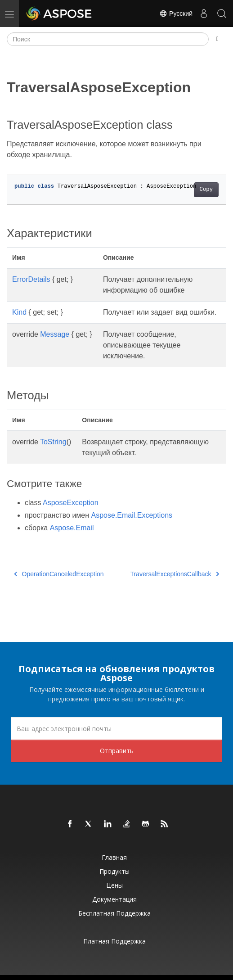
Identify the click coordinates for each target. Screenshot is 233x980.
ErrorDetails (31, 279)
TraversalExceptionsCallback (175, 574)
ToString (53, 442)
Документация (114, 899)
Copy (206, 190)
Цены (114, 885)
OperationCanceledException (59, 574)
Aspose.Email (72, 528)
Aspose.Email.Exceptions (132, 515)
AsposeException (71, 503)
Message (55, 334)
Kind (19, 312)
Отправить (117, 751)
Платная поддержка (114, 941)
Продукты (114, 871)
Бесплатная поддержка (114, 913)
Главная (114, 857)
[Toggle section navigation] (217, 39)
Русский (176, 14)
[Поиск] (108, 39)
